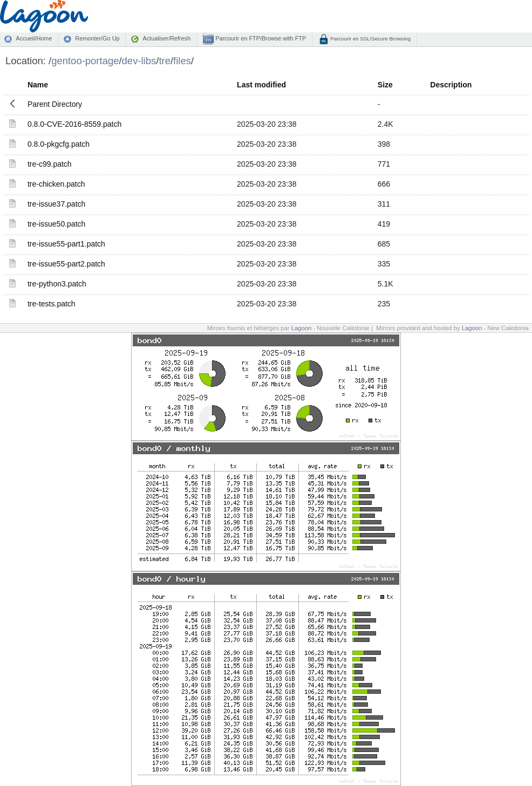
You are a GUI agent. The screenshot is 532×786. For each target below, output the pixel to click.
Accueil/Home (34, 38)
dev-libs (139, 61)
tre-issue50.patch (56, 224)
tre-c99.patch (50, 164)
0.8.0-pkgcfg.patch (59, 144)
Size (385, 85)
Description (451, 85)
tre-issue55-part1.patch (66, 244)
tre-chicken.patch (56, 184)
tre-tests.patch (52, 304)
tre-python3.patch (57, 284)
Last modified (261, 85)
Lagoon (302, 328)
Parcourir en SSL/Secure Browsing (370, 39)
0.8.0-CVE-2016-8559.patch (74, 124)
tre (165, 61)
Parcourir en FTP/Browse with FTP (260, 38)
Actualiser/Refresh (166, 38)
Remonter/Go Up (97, 38)
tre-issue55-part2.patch (66, 264)
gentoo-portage (85, 61)
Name (38, 85)
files (182, 61)
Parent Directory (55, 104)
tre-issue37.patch (56, 204)
